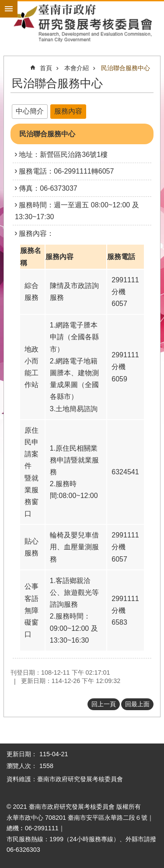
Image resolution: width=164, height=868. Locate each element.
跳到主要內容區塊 (5, 5)
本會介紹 (77, 68)
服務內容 (68, 111)
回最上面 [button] (137, 704)
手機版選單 (9, 9)
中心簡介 (30, 111)
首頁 (46, 68)
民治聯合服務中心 (126, 68)
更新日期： (22, 754)
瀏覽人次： (22, 766)
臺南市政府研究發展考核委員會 (82, 23)
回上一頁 (104, 704)
